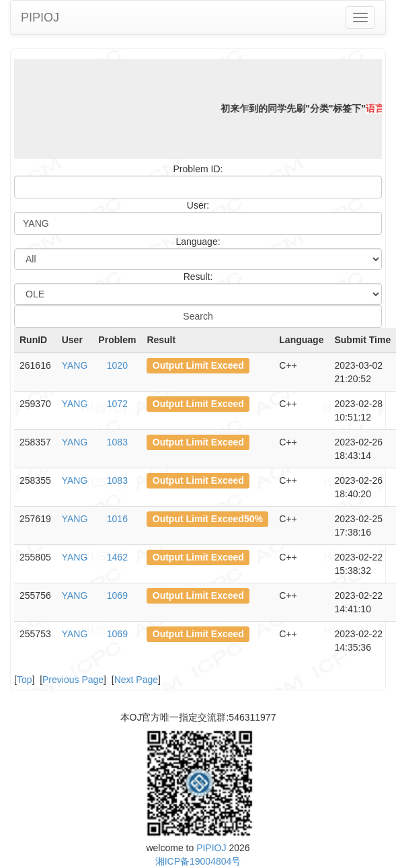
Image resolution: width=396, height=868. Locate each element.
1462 (117, 557)
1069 (117, 595)
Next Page (136, 680)
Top (25, 680)
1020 (117, 365)
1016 (117, 519)
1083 (117, 442)
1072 (117, 404)
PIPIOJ (40, 17)
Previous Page (73, 680)
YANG (75, 365)
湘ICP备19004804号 (198, 861)
